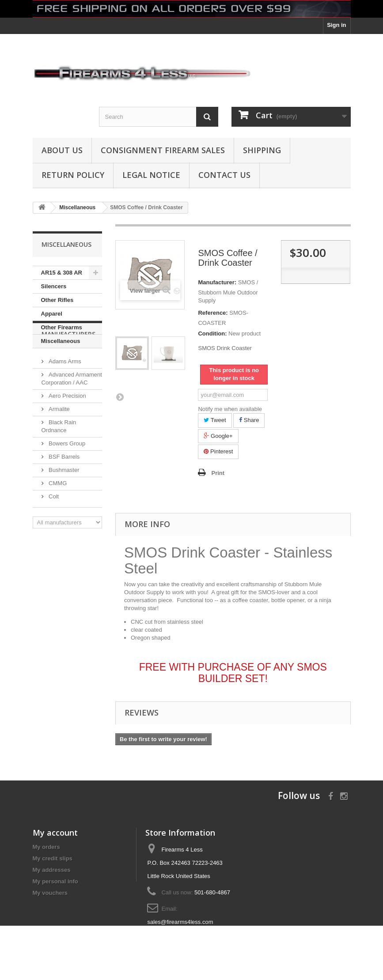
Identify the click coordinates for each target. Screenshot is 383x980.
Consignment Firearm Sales (163, 150)
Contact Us (224, 175)
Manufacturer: (217, 282)
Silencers (54, 286)
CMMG (57, 520)
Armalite (59, 446)
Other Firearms (62, 327)
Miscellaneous (61, 341)
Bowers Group (66, 481)
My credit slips (53, 858)
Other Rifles (57, 300)
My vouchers (50, 893)
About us (62, 150)
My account (55, 833)
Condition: (212, 334)
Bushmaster (63, 507)
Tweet (215, 420)
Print (218, 473)
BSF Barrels (64, 494)
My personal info (55, 881)
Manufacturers (68, 375)
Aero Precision (67, 433)
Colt (53, 533)
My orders (46, 847)
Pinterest (218, 451)
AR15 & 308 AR (62, 273)
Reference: (213, 313)
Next (120, 397)
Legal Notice (151, 175)
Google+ (218, 436)
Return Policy (73, 175)
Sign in (336, 25)
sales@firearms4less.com (180, 922)
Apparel (52, 314)
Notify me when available (230, 409)
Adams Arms (64, 398)
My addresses (52, 870)
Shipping (262, 150)
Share (249, 420)
